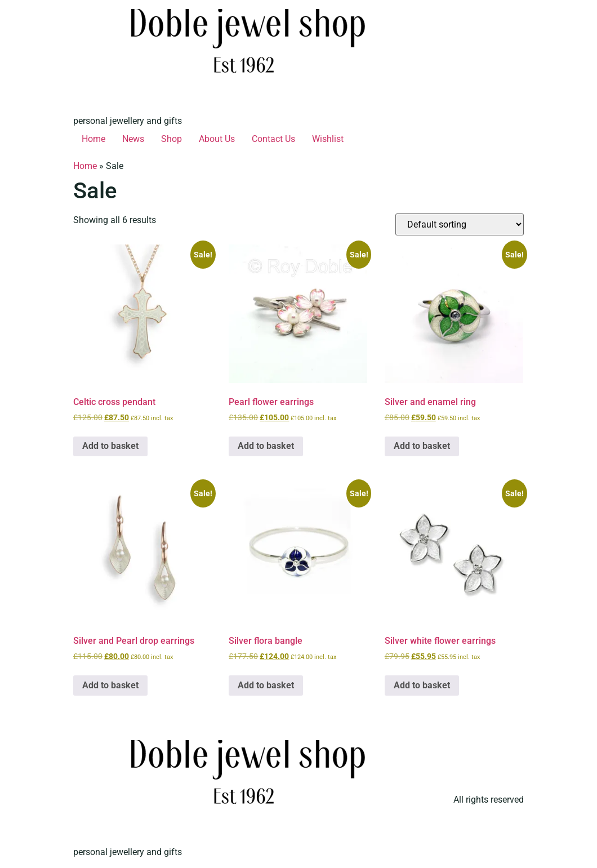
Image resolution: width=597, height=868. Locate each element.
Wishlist (328, 139)
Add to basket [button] (110, 446)
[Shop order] (460, 224)
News (133, 139)
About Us (217, 139)
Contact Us (273, 139)
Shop (171, 139)
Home (93, 139)
